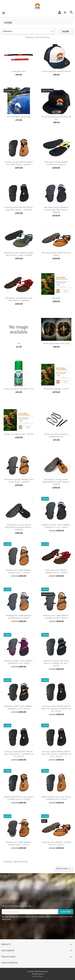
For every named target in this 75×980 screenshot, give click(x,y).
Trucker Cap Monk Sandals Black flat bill (56, 118)
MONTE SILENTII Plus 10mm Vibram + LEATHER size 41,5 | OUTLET (19, 798)
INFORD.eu (39, 976)
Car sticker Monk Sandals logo (19, 117)
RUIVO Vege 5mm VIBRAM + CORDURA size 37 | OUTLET (56, 571)
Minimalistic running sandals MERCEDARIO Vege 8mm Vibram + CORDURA (19, 527)
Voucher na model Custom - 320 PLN (19, 434)
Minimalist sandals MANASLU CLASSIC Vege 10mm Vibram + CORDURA (56, 210)
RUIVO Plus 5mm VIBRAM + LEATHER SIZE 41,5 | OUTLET (56, 843)
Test (19, 343)
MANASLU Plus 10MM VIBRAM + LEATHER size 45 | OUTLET (19, 571)
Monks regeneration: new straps (56, 343)
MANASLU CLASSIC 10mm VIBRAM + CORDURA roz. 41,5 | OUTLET (56, 526)
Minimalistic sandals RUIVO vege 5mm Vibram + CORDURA (19, 299)
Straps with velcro (19, 71)
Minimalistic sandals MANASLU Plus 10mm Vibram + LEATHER (19, 481)
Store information (9, 963)
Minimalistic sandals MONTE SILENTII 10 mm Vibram (56, 163)
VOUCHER (56, 298)
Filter (66, 31)
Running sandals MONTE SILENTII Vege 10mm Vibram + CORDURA (19, 209)
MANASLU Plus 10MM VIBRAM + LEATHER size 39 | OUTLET (19, 843)
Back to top (63, 869)
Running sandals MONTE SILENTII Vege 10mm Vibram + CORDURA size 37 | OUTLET (19, 754)
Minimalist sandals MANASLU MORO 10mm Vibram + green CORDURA (19, 254)
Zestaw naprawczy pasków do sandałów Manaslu (56, 435)
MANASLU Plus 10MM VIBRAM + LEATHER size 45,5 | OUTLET (56, 617)
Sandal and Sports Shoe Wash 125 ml (19, 389)
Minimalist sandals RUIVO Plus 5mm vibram (56, 254)
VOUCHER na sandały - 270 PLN (56, 389)
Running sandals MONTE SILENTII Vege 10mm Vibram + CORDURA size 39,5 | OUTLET (56, 754)
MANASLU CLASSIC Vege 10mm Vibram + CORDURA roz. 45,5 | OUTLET (56, 663)
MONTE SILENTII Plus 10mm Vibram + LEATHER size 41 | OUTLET (56, 798)
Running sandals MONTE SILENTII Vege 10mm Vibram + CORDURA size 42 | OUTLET (56, 709)
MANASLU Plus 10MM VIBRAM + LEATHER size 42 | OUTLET (19, 617)
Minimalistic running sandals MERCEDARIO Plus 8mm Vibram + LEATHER (56, 482)
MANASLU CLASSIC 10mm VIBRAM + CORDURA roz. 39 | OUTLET (19, 662)
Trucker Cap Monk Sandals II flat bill (56, 71)
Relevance (28, 31)
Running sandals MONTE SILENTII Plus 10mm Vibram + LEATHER (19, 163)
